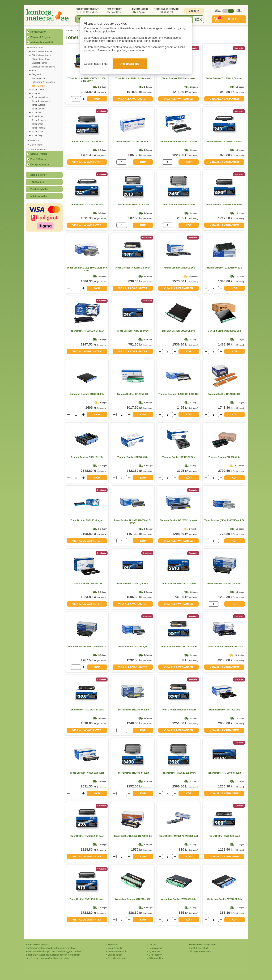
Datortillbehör (37, 145)
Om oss (153, 945)
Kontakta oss (155, 948)
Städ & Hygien (39, 154)
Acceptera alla (130, 64)
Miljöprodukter (39, 196)
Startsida (70, 31)
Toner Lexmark (39, 109)
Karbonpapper (38, 78)
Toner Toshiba (38, 128)
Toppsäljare (37, 182)
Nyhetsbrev (155, 951)
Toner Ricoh (37, 116)
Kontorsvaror (38, 32)
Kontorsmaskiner (38, 149)
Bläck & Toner (37, 47)
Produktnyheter (39, 189)
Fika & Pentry (38, 159)
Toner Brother (39, 86)
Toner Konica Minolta (41, 101)
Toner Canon (38, 90)
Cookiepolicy (155, 955)
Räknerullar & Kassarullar (44, 82)
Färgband (36, 74)
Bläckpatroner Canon (42, 55)
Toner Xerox (37, 132)
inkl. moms (238, 11)
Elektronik (35, 140)
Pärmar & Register (41, 37)
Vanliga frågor (115, 955)
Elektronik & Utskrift (42, 42)
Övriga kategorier (40, 165)
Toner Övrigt (37, 135)
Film (34, 71)
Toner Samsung (39, 120)
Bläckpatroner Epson (41, 59)
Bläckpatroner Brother (42, 52)
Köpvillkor (113, 945)
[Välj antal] (76, 99)
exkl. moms (217, 11)
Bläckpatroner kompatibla (43, 67)
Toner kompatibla (40, 97)
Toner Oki (36, 113)
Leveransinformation (118, 951)
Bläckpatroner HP (40, 63)
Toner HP (36, 93)
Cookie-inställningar (96, 64)
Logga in (194, 11)
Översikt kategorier (117, 958)
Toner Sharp (37, 124)
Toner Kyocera (38, 105)
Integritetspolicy (116, 948)
